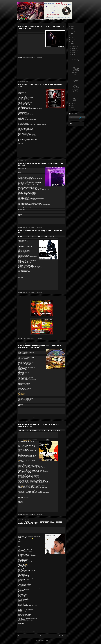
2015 (72, 39)
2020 (72, 30)
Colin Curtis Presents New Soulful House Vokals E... (75, 74)
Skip (28, 602)
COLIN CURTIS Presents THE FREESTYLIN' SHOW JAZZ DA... (75, 62)
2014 (72, 41)
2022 (72, 26)
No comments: (40, 58)
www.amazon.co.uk (22, 393)
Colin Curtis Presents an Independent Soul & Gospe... (75, 86)
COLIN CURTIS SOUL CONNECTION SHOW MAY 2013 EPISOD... (76, 68)
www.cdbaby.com (22, 395)
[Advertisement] (42, 69)
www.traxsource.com (22, 212)
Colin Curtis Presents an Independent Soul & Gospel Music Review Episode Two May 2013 (40, 347)
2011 (72, 105)
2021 (72, 28)
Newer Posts (21, 636)
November (74, 47)
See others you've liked (27, 441)
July (73, 54)
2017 (72, 36)
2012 (72, 103)
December (74, 45)
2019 (72, 32)
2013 (72, 43)
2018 (72, 34)
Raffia (25, 564)
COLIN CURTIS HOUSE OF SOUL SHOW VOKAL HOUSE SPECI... (76, 92)
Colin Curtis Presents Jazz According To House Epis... (75, 80)
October (74, 49)
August (73, 52)
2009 (72, 109)
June (73, 56)
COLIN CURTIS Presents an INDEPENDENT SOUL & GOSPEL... (76, 98)
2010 (72, 107)
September (74, 50)
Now (19, 460)
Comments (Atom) (44, 640)
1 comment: (39, 631)
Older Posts (62, 636)
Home (42, 636)
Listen (22, 486)
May (73, 58)
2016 (72, 38)
